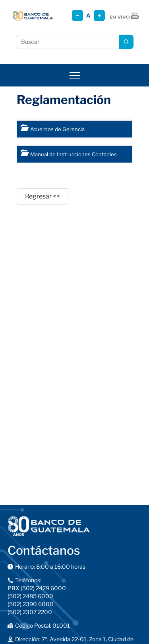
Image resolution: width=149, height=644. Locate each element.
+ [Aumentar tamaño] (99, 15)
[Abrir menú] (75, 75)
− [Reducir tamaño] (77, 15)
